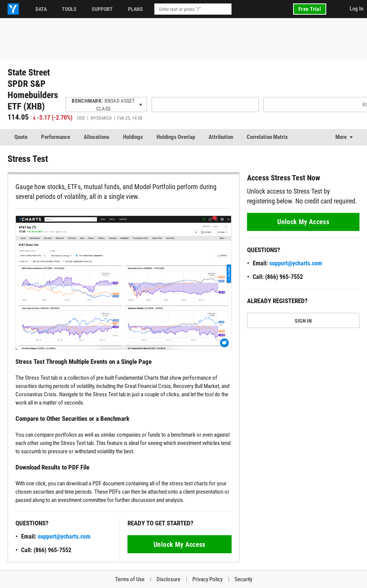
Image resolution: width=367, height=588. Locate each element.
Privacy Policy (207, 579)
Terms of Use (130, 579)
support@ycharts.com (64, 536)
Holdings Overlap (176, 137)
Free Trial (310, 9)
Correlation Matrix (267, 137)
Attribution (221, 137)
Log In (356, 9)
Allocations (97, 137)
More (341, 137)
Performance (56, 137)
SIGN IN (303, 321)
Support (102, 9)
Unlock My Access (180, 544)
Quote (21, 137)
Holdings (133, 137)
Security (243, 579)
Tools (69, 9)
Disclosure (168, 579)
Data (41, 9)
